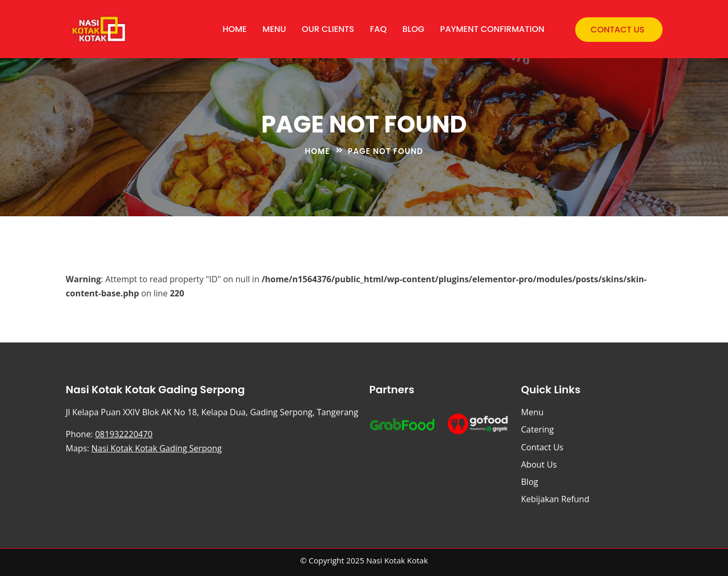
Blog (413, 29)
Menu (275, 29)
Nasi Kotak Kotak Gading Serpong (157, 448)
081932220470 (124, 434)
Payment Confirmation (492, 29)
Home (234, 29)
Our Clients (328, 29)
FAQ (378, 29)
